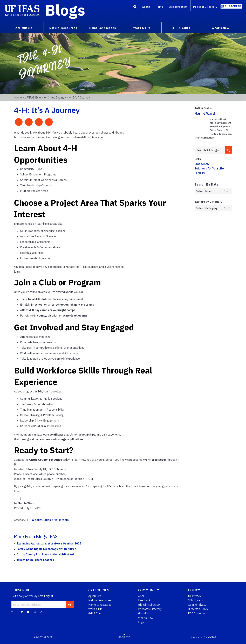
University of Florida (201, 637)
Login (141, 622)
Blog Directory (178, 7)
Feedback (144, 600)
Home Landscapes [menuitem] (103, 28)
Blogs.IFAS (202, 164)
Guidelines (145, 613)
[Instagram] (41, 612)
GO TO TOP (124, 637)
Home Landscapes (100, 605)
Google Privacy (197, 605)
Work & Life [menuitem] (142, 28)
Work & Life (95, 609)
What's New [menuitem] (220, 28)
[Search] (135, 7)
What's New (146, 618)
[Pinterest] (22, 612)
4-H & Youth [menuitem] (181, 28)
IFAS (214, 637)
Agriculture (95, 596)
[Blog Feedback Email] (35, 612)
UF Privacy (195, 596)
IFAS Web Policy (198, 609)
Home (159, 7)
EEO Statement (198, 613)
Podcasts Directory (150, 609)
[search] (228, 150)
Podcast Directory (205, 7)
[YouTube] (28, 612)
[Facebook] (12, 612)
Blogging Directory (149, 605)
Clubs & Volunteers (56, 520)
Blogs (65, 10)
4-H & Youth (35, 520)
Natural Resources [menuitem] (63, 28)
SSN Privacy (195, 600)
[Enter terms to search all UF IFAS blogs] (210, 150)
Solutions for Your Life (209, 168)
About (146, 7)
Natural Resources (100, 600)
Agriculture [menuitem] (24, 28)
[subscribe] (70, 604)
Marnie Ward (205, 113)
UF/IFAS (200, 173)
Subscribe (233, 6)
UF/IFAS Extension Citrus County (44, 97)
